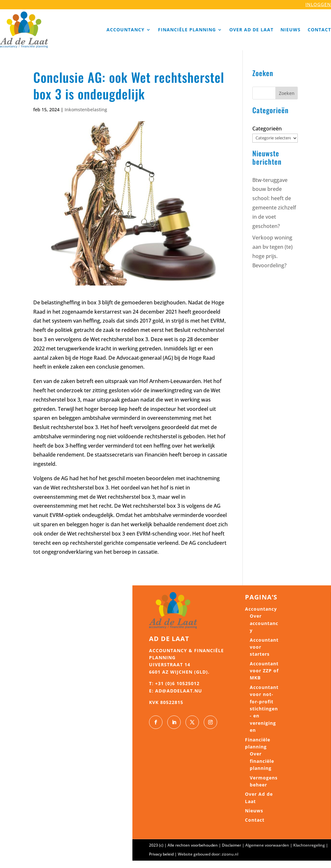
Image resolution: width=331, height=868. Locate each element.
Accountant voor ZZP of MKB (264, 671)
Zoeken (287, 93)
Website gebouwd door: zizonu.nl (208, 854)
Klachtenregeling (309, 845)
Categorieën (267, 129)
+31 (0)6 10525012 (177, 683)
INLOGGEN (318, 4)
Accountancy (126, 30)
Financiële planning (187, 30)
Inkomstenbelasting (86, 109)
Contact (319, 30)
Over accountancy (264, 623)
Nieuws (291, 30)
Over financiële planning (262, 761)
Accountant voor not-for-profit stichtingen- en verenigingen (264, 709)
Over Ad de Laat (251, 30)
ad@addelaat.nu (179, 691)
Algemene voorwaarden (267, 845)
